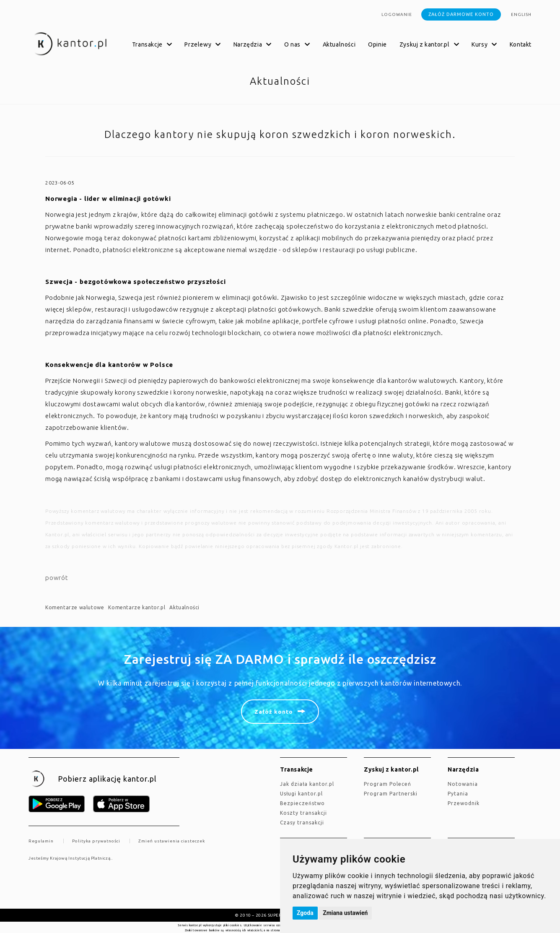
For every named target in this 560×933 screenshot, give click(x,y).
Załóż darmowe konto (461, 14)
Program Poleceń (388, 784)
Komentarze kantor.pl (137, 607)
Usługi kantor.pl (301, 794)
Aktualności (339, 44)
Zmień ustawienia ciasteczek (172, 841)
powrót (57, 578)
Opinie (377, 44)
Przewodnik (464, 803)
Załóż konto (274, 712)
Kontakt (521, 44)
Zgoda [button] (305, 913)
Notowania (463, 784)
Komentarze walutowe (75, 607)
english (521, 14)
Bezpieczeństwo (302, 803)
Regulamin (41, 841)
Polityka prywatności (96, 841)
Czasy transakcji (302, 823)
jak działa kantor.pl (307, 784)
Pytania (458, 794)
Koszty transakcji (303, 813)
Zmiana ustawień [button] (345, 913)
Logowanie (397, 14)
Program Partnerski (391, 794)
